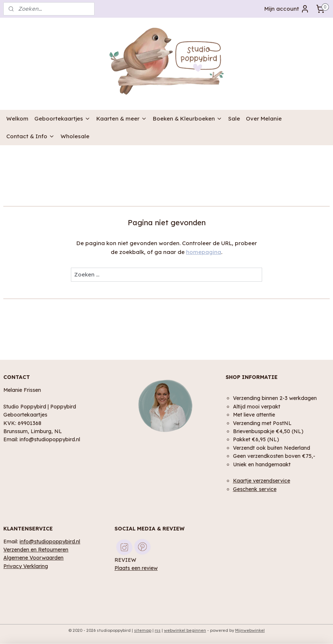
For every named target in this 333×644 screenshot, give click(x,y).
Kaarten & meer (122, 119)
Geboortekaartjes (62, 119)
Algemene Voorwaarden (33, 558)
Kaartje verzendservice (262, 481)
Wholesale (75, 136)
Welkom (17, 119)
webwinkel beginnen (185, 630)
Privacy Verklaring (26, 566)
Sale (234, 119)
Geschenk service (255, 489)
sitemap (143, 630)
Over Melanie (264, 119)
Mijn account (287, 9)
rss (158, 630)
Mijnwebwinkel (250, 630)
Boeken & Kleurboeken (188, 119)
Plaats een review (136, 568)
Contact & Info (30, 136)
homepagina (204, 252)
